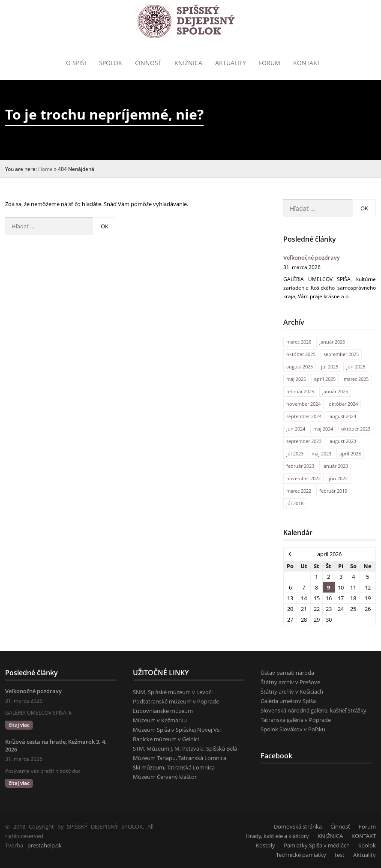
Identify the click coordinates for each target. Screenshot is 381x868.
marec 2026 (299, 342)
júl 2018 (295, 503)
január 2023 (335, 466)
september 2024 (304, 416)
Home (45, 169)
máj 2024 (323, 429)
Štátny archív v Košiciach (292, 691)
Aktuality (231, 63)
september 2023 (304, 441)
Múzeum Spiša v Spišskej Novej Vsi (177, 730)
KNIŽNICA (330, 836)
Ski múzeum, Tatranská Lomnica (174, 767)
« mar (290, 554)
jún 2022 (338, 478)
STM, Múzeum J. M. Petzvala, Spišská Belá (185, 748)
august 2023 (343, 441)
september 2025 (341, 354)
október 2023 (356, 429)
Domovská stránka (298, 826)
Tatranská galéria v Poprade (296, 720)
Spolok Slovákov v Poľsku (293, 729)
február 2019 (333, 491)
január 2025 (335, 391)
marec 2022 (299, 491)
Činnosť (148, 63)
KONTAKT (307, 63)
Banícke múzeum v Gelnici (166, 739)
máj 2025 (296, 379)
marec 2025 (356, 379)
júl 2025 (330, 367)
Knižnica (188, 63)
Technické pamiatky (301, 855)
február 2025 (300, 391)
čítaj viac (19, 725)
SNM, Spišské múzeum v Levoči (173, 692)
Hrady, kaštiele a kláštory (277, 836)
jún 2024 (296, 429)
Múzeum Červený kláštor (165, 777)
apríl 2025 (325, 379)
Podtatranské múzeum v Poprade (176, 701)
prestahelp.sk (45, 845)
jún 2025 (356, 367)
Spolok (111, 63)
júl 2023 (295, 453)
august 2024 (343, 416)
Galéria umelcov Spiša (288, 701)
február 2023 (300, 466)
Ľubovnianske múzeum (163, 711)
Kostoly (265, 845)
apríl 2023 (350, 453)
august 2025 (300, 367)
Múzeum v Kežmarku (160, 720)
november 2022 (303, 478)
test (340, 855)
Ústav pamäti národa (287, 673)
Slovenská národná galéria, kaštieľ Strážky (313, 710)
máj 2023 (321, 453)
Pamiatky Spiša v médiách (317, 845)
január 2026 (332, 342)
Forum (270, 63)
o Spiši (76, 63)
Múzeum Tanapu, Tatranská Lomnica (180, 758)
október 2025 (301, 354)
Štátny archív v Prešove (290, 682)
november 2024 (303, 404)
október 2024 (343, 404)
